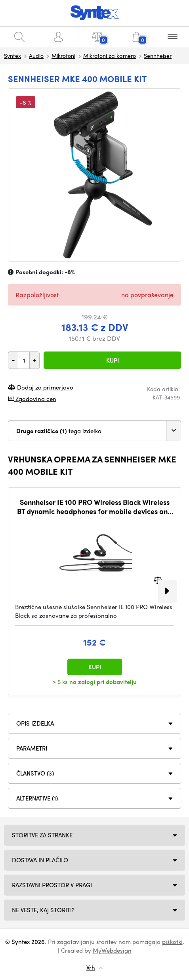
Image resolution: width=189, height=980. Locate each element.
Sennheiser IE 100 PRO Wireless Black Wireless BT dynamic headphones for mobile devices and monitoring (94, 507)
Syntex (12, 55)
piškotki (172, 942)
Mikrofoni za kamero (110, 55)
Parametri (32, 748)
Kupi (113, 360)
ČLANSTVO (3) (35, 773)
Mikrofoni (63, 55)
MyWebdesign (112, 950)
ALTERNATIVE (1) (37, 798)
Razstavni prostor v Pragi (52, 885)
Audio (36, 55)
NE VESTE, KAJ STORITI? (43, 910)
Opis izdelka (35, 723)
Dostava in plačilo (40, 860)
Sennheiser (158, 55)
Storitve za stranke (42, 835)
